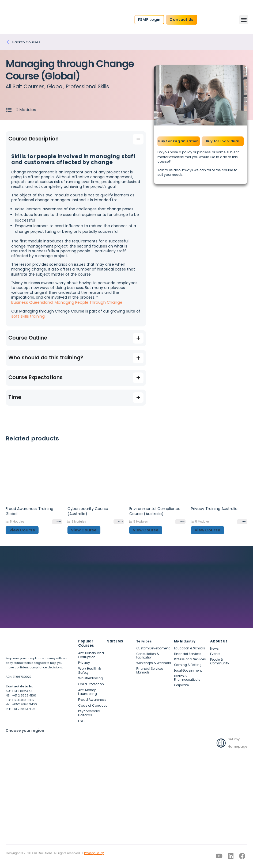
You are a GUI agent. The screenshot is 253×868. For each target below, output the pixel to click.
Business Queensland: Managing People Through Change (65, 302)
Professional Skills (88, 87)
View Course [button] (21, 529)
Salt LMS (114, 640)
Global (55, 87)
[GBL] (57, 521)
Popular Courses (86, 642)
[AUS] (119, 521)
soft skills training (27, 316)
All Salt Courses (25, 87)
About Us (218, 640)
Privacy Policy (94, 849)
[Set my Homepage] (221, 737)
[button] (244, 20)
